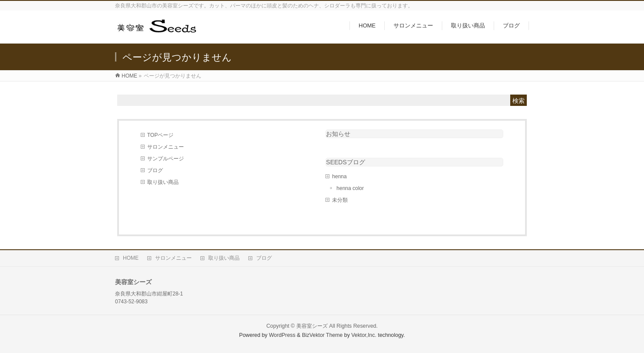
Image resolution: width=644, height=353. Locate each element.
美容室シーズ (312, 326)
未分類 (340, 200)
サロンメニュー (166, 147)
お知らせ (338, 134)
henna (339, 176)
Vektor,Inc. (364, 335)
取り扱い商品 (163, 182)
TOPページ (160, 135)
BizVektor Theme (322, 335)
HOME (131, 258)
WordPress (282, 335)
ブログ (155, 170)
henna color (350, 188)
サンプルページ (166, 159)
